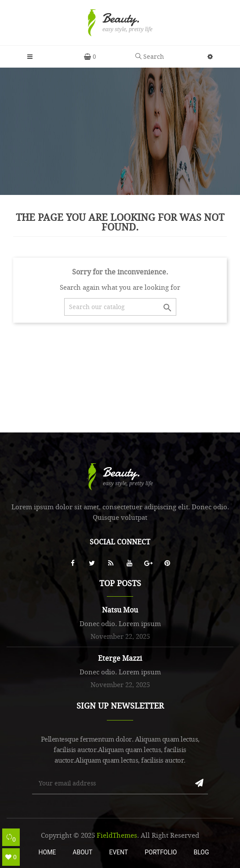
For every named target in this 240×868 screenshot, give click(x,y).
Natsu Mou (120, 610)
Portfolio (161, 852)
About (82, 852)
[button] (210, 57)
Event (118, 852)
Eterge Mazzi (120, 658)
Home (47, 852)
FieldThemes (117, 835)
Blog (201, 852)
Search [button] (150, 56)
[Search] (120, 307)
